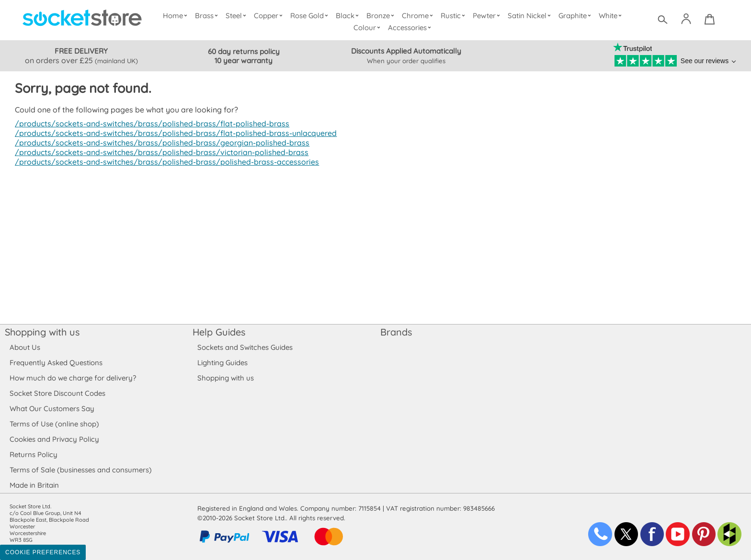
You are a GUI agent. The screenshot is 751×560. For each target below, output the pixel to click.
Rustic (454, 16)
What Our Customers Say (52, 409)
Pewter (488, 16)
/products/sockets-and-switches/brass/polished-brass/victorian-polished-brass (157, 152)
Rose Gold (311, 16)
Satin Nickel (530, 16)
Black (349, 16)
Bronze (382, 16)
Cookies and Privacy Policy (54, 439)
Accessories (411, 28)
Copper (270, 16)
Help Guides (219, 332)
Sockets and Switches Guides (245, 347)
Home (177, 16)
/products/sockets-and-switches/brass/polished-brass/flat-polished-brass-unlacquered (171, 133)
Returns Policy (33, 454)
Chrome (419, 16)
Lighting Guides (223, 363)
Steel (238, 16)
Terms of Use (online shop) (54, 424)
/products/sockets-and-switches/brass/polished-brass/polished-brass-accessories (162, 162)
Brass (208, 16)
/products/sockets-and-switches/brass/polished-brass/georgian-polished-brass (158, 143)
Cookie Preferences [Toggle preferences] (43, 552)
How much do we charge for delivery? (72, 378)
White (611, 16)
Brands (396, 332)
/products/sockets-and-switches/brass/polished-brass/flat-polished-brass (148, 123)
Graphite (575, 16)
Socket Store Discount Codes (57, 393)
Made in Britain (34, 485)
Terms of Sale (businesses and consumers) (80, 470)
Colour (369, 28)
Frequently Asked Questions (56, 363)
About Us (25, 347)
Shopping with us (42, 332)
